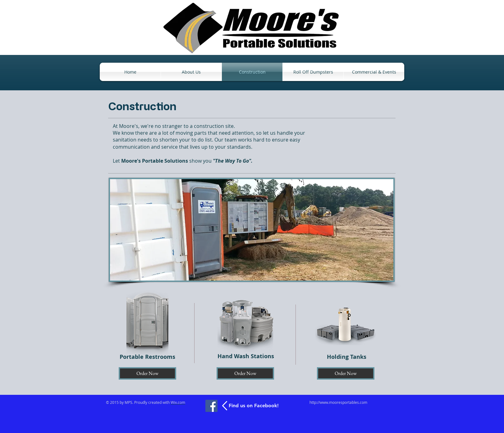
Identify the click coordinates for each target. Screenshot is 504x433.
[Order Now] (147, 373)
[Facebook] (211, 406)
